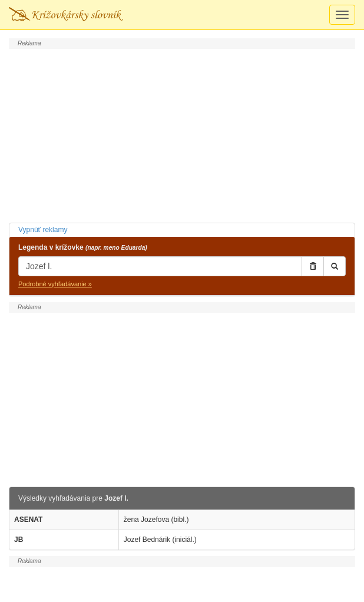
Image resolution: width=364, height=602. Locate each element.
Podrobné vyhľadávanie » (55, 284)
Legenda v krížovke (83, 247)
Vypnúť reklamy (43, 230)
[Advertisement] (182, 134)
